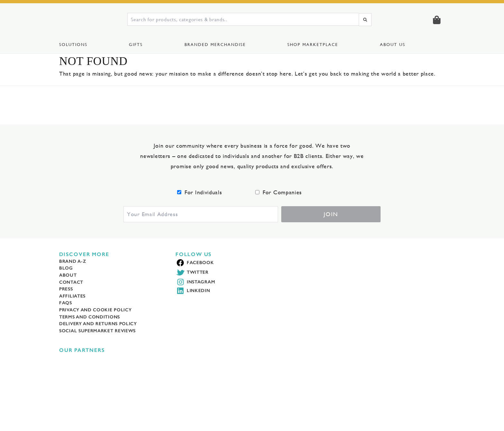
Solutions (74, 45)
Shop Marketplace (314, 45)
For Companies (284, 202)
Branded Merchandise (216, 45)
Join (331, 225)
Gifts (136, 45)
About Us (393, 45)
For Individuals (205, 202)
